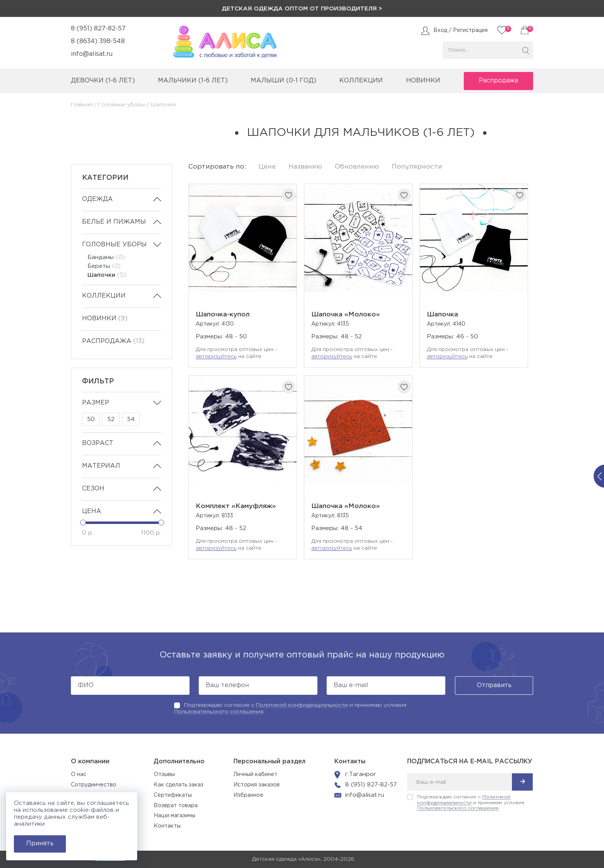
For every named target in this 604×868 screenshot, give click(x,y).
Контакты (167, 826)
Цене (267, 167)
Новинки (423, 81)
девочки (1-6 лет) (103, 81)
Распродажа (498, 81)
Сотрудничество (94, 785)
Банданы (106, 257)
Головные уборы (122, 105)
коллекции (361, 81)
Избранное (248, 795)
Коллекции (104, 296)
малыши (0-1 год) (284, 81)
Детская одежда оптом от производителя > (302, 9)
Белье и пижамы (114, 222)
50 (91, 419)
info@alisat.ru (92, 54)
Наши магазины (174, 816)
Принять (40, 844)
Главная (82, 105)
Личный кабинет (255, 774)
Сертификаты (173, 795)
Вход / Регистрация (461, 30)
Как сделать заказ (179, 785)
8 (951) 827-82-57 (98, 29)
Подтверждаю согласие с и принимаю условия (471, 803)
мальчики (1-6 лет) (193, 81)
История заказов (257, 785)
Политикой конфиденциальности (302, 705)
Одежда (97, 199)
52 (111, 419)
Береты (104, 266)
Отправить (494, 685)
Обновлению (357, 167)
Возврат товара (176, 806)
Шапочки (107, 275)
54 (131, 419)
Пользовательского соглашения (219, 712)
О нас (79, 774)
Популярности (417, 167)
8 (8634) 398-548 (98, 41)
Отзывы (164, 774)
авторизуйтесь (216, 356)
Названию (305, 167)
